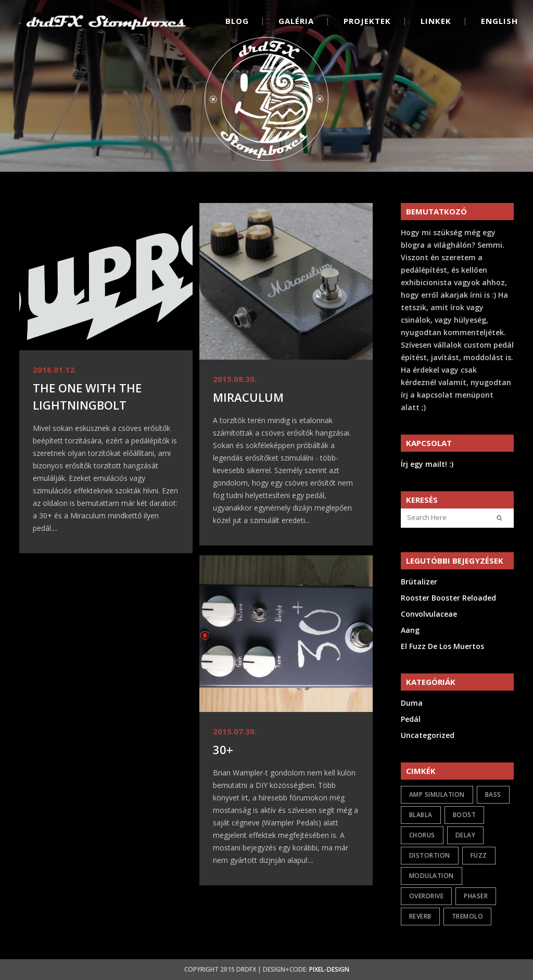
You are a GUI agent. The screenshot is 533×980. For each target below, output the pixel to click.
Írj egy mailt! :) (427, 464)
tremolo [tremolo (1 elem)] (468, 916)
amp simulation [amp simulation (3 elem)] (437, 794)
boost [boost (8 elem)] (465, 815)
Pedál (411, 719)
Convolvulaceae (429, 614)
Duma (412, 703)
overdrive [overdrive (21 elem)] (427, 896)
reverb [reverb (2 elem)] (420, 916)
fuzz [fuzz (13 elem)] (479, 855)
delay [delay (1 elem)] (466, 835)
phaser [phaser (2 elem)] (476, 896)
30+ (223, 749)
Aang (410, 630)
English (499, 21)
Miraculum (248, 397)
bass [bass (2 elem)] (493, 794)
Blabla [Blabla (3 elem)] (421, 815)
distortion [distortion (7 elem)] (430, 855)
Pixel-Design (329, 969)
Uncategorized (428, 735)
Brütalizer (419, 582)
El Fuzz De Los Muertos (442, 646)
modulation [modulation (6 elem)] (432, 876)
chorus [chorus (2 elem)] (422, 835)
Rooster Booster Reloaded (448, 598)
